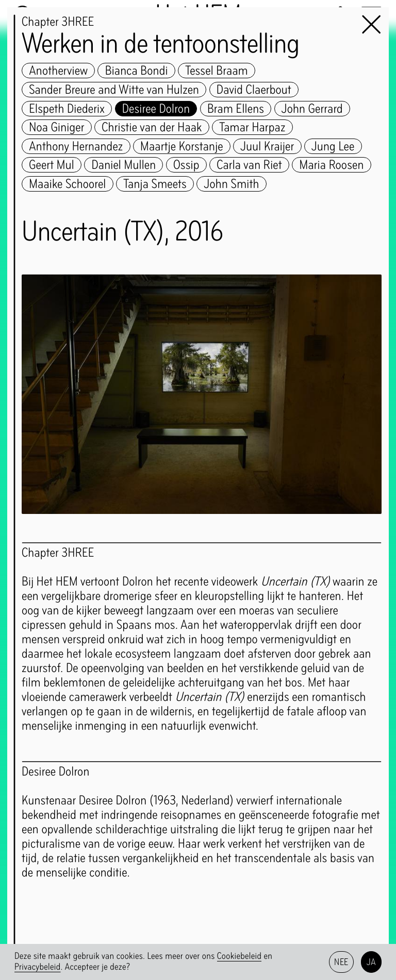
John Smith (232, 184)
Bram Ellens (236, 109)
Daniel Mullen (124, 165)
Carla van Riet (249, 165)
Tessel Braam (217, 71)
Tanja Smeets (155, 184)
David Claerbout (254, 90)
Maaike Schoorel (67, 184)
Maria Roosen (332, 165)
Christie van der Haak (152, 127)
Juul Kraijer (267, 146)
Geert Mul (52, 165)
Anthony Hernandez (76, 146)
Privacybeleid (38, 967)
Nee (341, 962)
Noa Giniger (56, 127)
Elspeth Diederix (67, 109)
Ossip (186, 165)
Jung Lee (333, 146)
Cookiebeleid (240, 956)
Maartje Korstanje (182, 146)
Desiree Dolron (156, 109)
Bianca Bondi (137, 71)
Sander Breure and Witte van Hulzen (114, 90)
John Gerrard (312, 109)
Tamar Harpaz (252, 127)
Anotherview (58, 71)
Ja (372, 962)
